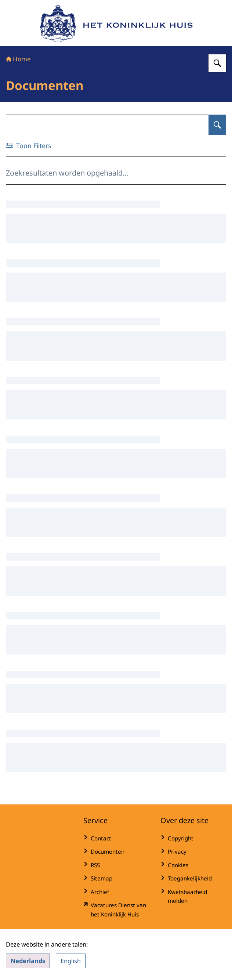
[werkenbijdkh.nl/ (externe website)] (116, 910)
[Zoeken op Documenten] (217, 125)
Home (18, 59)
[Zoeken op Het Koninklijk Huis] (217, 63)
